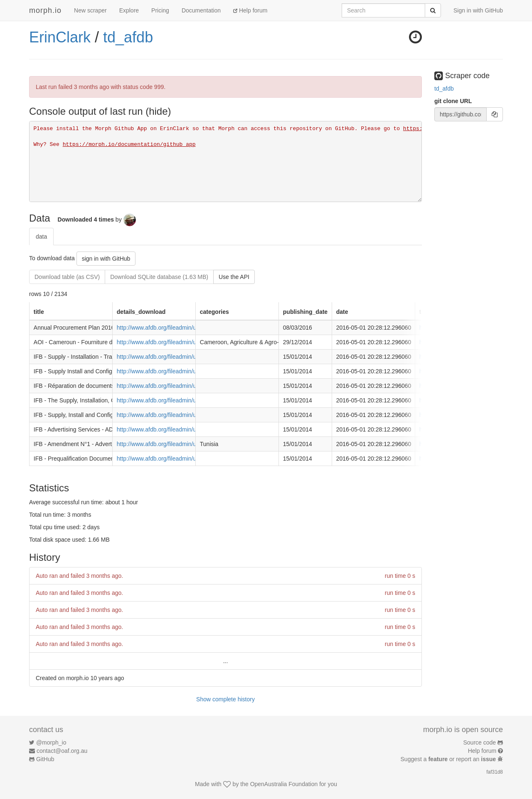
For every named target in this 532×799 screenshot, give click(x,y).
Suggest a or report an (449, 759)
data (41, 237)
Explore (129, 10)
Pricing (160, 10)
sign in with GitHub (106, 259)
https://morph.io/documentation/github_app (129, 144)
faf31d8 (495, 772)
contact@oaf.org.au (62, 751)
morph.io (45, 10)
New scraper (90, 10)
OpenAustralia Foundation (284, 784)
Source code (480, 742)
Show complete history (225, 699)
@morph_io (51, 742)
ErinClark (60, 37)
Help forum (250, 10)
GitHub (45, 759)
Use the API (234, 277)
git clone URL (453, 101)
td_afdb (128, 37)
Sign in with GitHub (478, 10)
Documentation (201, 10)
